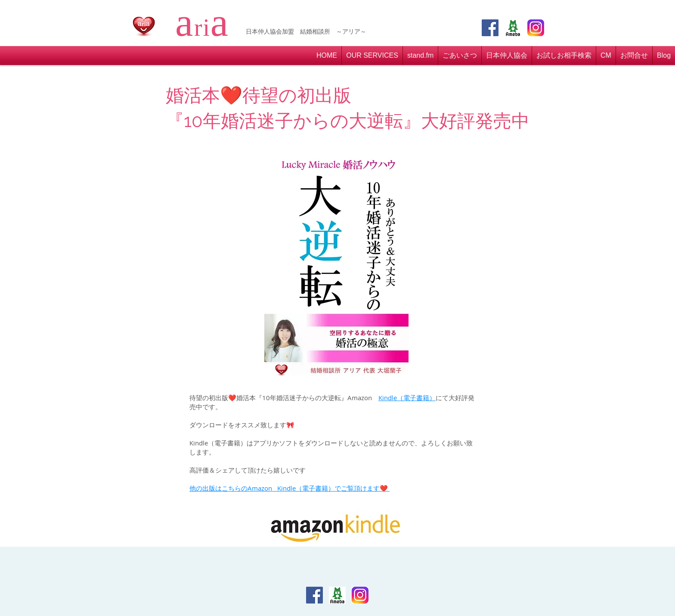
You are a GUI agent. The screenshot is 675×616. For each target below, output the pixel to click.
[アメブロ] (513, 28)
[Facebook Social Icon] (490, 28)
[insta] (536, 28)
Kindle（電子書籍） (407, 398)
